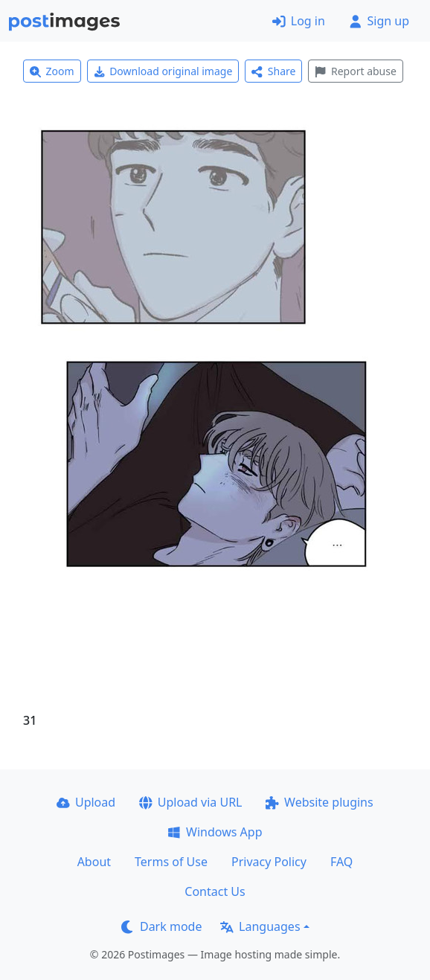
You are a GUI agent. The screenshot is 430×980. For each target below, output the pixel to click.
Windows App (215, 832)
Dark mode (161, 926)
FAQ (341, 862)
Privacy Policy (269, 862)
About (94, 862)
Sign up (379, 21)
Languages (260, 926)
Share (273, 71)
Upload (86, 802)
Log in (299, 21)
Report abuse (355, 71)
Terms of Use (171, 862)
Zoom (52, 71)
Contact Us (215, 891)
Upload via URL (190, 802)
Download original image (163, 71)
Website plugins (319, 802)
